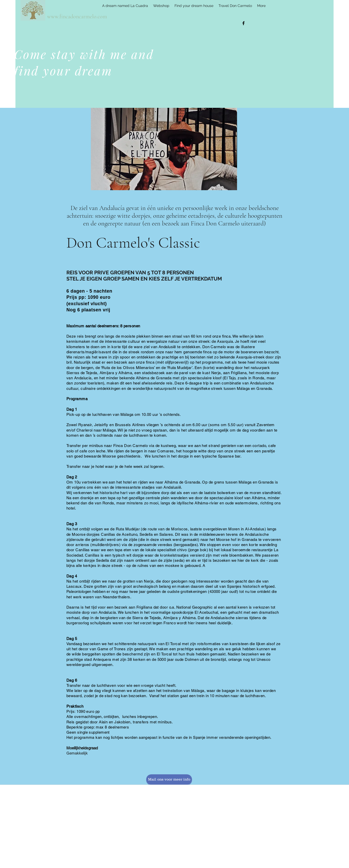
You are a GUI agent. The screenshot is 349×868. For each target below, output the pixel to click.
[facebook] (243, 23)
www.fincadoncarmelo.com (77, 16)
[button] (164, 149)
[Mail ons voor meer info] (169, 779)
